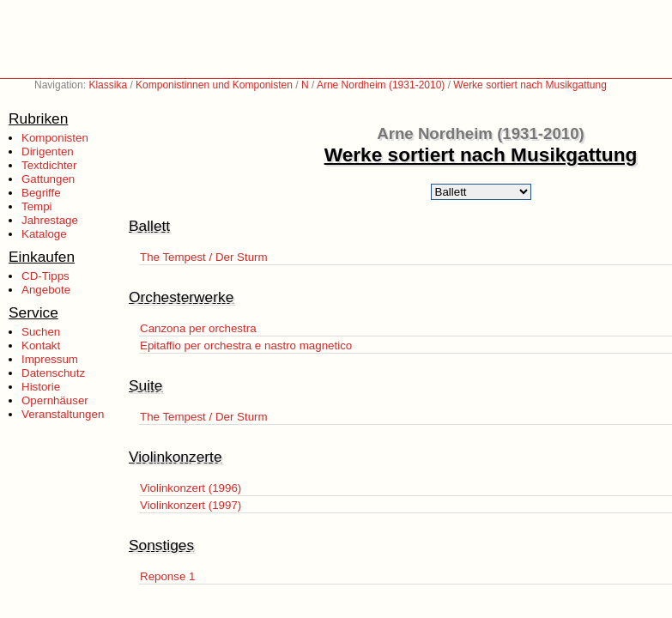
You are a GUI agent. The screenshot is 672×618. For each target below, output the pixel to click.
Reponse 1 (167, 576)
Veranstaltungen (63, 414)
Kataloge (44, 234)
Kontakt (41, 345)
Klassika (108, 85)
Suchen (41, 332)
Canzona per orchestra (198, 328)
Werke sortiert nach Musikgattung (530, 85)
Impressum (50, 359)
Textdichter (49, 165)
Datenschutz (53, 373)
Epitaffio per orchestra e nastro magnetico (246, 345)
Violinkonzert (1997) (191, 505)
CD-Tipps (45, 276)
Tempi (37, 206)
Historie (41, 387)
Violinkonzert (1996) (191, 488)
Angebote (46, 290)
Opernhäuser (55, 400)
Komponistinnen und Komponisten (214, 85)
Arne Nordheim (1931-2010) (381, 85)
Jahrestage (50, 220)
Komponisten (55, 138)
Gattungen (48, 179)
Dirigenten (48, 151)
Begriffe (41, 193)
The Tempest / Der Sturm (204, 257)
